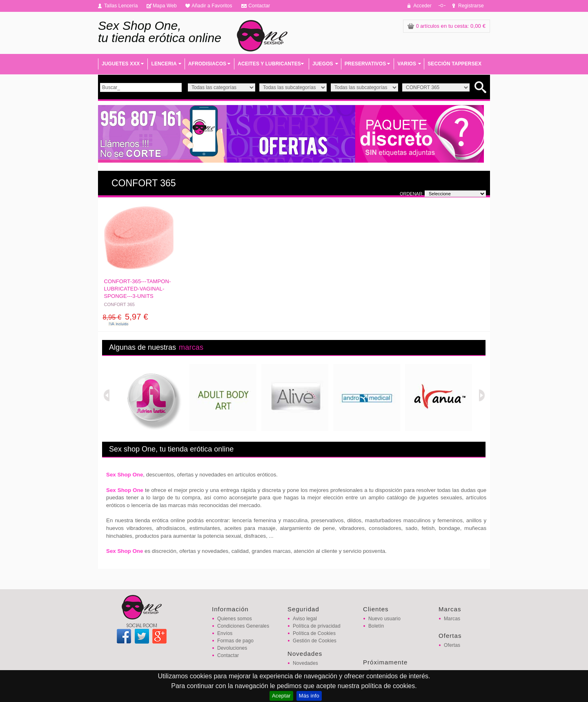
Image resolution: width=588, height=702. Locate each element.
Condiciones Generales (243, 626)
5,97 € (126, 317)
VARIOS (407, 64)
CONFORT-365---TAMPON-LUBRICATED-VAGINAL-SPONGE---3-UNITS (138, 289)
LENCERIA (164, 64)
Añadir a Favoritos (212, 6)
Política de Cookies (314, 633)
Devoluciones (232, 648)
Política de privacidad (317, 626)
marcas (191, 347)
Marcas (452, 619)
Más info (309, 696)
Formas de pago (235, 641)
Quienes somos (235, 619)
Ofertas (452, 645)
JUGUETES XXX (121, 64)
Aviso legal (305, 619)
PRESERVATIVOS (365, 64)
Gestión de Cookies (315, 641)
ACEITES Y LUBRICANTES (269, 64)
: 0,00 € (447, 26)
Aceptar (281, 696)
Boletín (376, 626)
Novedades (305, 663)
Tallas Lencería (121, 6)
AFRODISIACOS (207, 64)
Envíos (225, 633)
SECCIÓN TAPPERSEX (454, 64)
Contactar (259, 6)
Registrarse (471, 6)
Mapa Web (165, 6)
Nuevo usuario (384, 619)
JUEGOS (323, 64)
